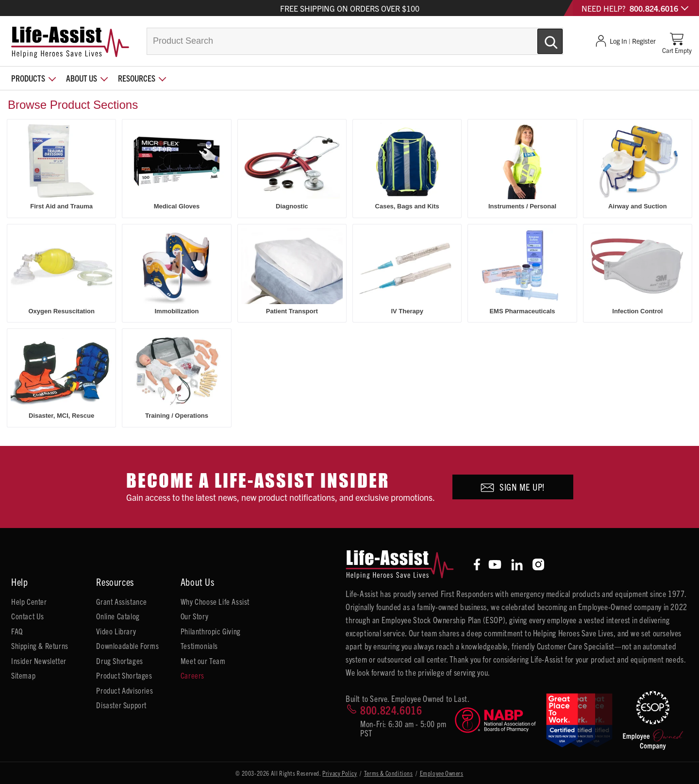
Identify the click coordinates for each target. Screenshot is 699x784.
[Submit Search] (540, 37)
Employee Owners (442, 773)
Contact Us (28, 616)
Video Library (116, 631)
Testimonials (199, 646)
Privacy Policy (340, 773)
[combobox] (355, 41)
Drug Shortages (119, 661)
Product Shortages (124, 675)
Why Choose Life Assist (215, 601)
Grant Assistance (122, 601)
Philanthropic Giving (211, 631)
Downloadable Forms (127, 646)
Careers (192, 675)
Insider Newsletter (39, 661)
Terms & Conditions (389, 773)
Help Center (29, 601)
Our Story (194, 616)
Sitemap (23, 675)
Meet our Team (203, 661)
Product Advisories (125, 690)
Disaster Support (121, 705)
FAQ (17, 631)
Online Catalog (118, 616)
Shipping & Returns (40, 646)
